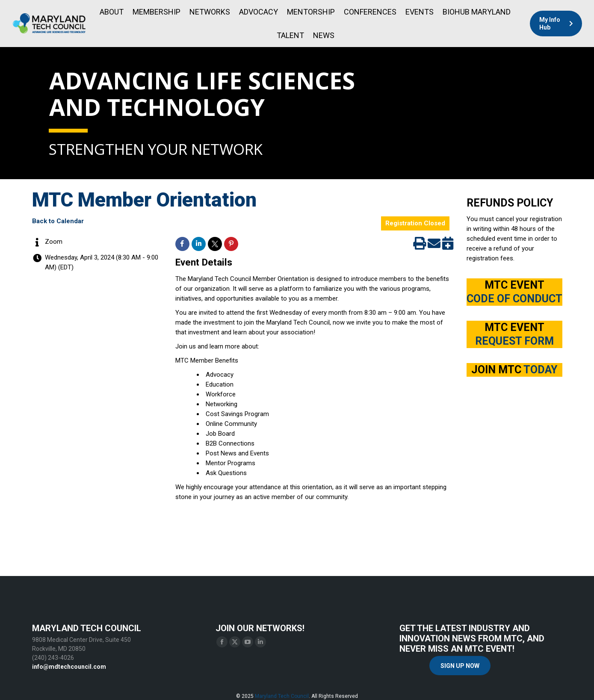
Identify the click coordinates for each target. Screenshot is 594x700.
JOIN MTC (514, 370)
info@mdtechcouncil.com (69, 667)
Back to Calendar (58, 221)
